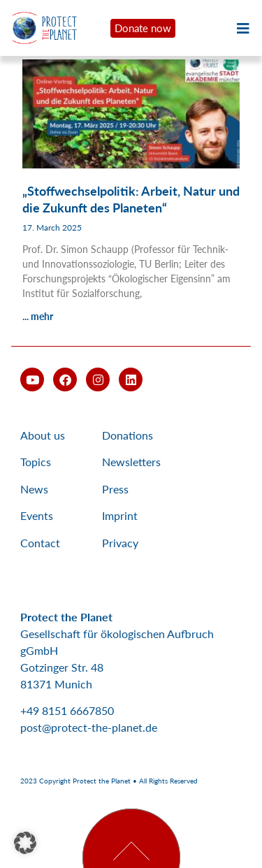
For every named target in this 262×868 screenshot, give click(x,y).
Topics (36, 462)
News (34, 489)
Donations (128, 435)
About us (43, 435)
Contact (40, 543)
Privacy (120, 543)
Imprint (120, 515)
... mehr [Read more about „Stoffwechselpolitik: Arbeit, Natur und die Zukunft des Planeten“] (38, 316)
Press (115, 489)
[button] (25, 843)
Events (37, 515)
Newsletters (131, 462)
